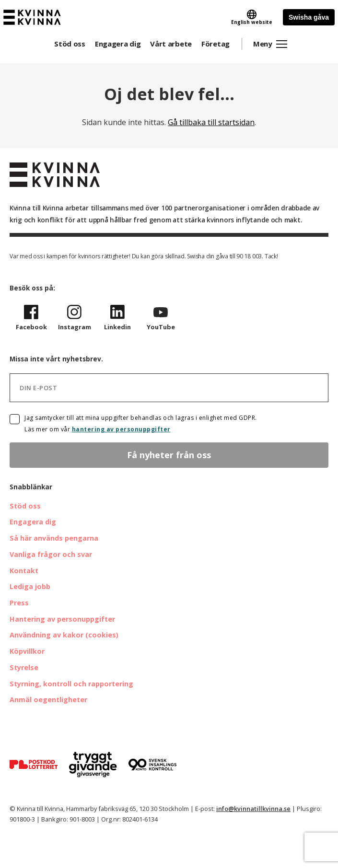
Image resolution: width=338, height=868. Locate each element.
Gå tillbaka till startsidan (211, 122)
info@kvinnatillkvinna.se (253, 809)
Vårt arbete (171, 44)
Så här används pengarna (54, 538)
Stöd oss (70, 44)
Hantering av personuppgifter (62, 619)
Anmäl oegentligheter (48, 700)
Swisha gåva (309, 17)
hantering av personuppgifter (121, 429)
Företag (216, 44)
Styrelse (24, 667)
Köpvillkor (27, 651)
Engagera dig (118, 44)
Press (19, 603)
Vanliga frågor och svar (51, 554)
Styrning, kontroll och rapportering (71, 684)
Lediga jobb (30, 586)
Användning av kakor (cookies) (64, 635)
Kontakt (24, 571)
